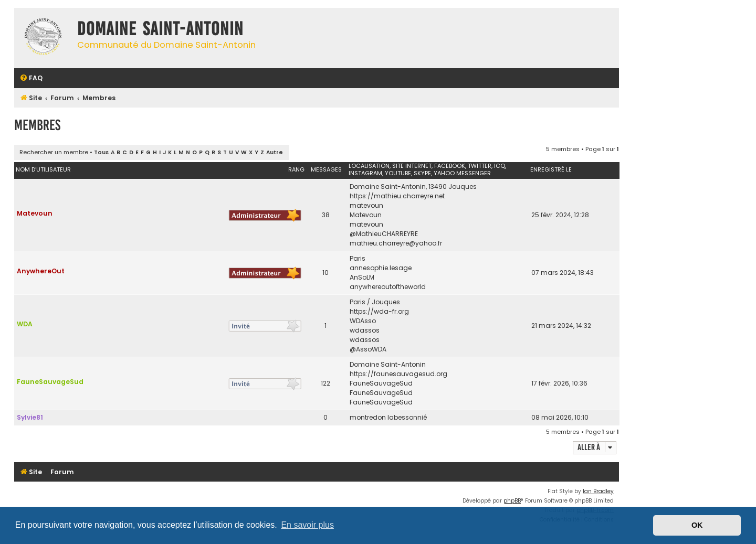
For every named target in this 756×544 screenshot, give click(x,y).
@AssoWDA (368, 349)
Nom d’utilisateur (43, 169)
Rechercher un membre (54, 152)
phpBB (512, 501)
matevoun (366, 205)
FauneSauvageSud (50, 382)
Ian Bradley (598, 491)
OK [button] (697, 525)
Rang (296, 169)
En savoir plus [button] (307, 525)
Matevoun (35, 213)
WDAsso (363, 321)
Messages (326, 169)
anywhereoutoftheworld (388, 287)
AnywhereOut (41, 271)
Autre (275, 152)
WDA (25, 324)
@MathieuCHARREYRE (384, 234)
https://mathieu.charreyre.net (397, 196)
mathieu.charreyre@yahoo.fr (396, 243)
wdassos (365, 330)
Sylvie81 (30, 417)
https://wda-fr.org (379, 311)
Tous (101, 152)
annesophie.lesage (381, 268)
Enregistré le (551, 169)
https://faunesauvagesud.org (398, 374)
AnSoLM (362, 277)
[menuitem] (31, 78)
